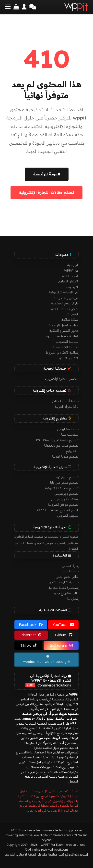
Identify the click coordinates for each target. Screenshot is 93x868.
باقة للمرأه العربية (67, 407)
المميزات (73, 314)
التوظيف (73, 287)
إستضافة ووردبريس (65, 499)
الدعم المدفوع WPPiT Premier (58, 510)
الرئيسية (73, 265)
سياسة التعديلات (67, 342)
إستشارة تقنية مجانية (64, 588)
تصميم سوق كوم (67, 477)
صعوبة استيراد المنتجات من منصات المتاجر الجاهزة (46, 537)
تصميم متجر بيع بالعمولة (61, 445)
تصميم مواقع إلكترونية (63, 504)
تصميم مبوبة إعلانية (65, 456)
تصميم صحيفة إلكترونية (62, 488)
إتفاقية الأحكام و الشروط (62, 353)
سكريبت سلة (70, 434)
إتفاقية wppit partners (62, 336)
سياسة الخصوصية (66, 347)
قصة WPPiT (70, 276)
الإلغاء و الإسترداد (67, 358)
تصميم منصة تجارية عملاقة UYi (57, 440)
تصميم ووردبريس (67, 493)
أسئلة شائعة (70, 320)
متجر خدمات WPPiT (64, 309)
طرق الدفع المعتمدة (65, 303)
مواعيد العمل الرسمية (64, 325)
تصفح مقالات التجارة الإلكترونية (46, 192)
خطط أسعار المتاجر (65, 401)
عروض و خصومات (66, 298)
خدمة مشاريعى (68, 429)
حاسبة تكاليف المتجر (64, 582)
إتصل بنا (73, 599)
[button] (8, 7)
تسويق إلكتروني (68, 515)
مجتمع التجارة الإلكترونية (62, 379)
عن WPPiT (71, 270)
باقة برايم (72, 451)
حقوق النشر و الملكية (64, 331)
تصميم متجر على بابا (64, 482)
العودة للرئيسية (47, 174)
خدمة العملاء (70, 571)
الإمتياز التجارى (68, 281)
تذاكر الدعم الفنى (67, 577)
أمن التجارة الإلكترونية (64, 292)
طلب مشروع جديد (66, 593)
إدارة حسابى (70, 566)
